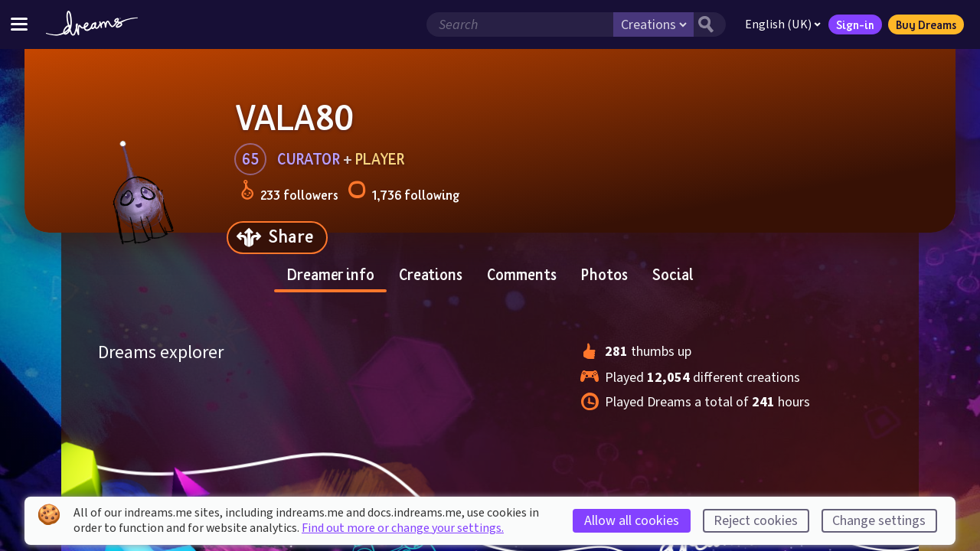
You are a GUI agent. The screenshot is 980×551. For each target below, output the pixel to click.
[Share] (277, 238)
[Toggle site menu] (19, 24)
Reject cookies (756, 521)
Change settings (879, 521)
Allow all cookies (632, 521)
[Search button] (710, 24)
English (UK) (783, 24)
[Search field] (520, 24)
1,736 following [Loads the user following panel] (403, 192)
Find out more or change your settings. (403, 528)
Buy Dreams (926, 24)
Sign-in (855, 24)
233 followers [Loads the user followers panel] (289, 192)
